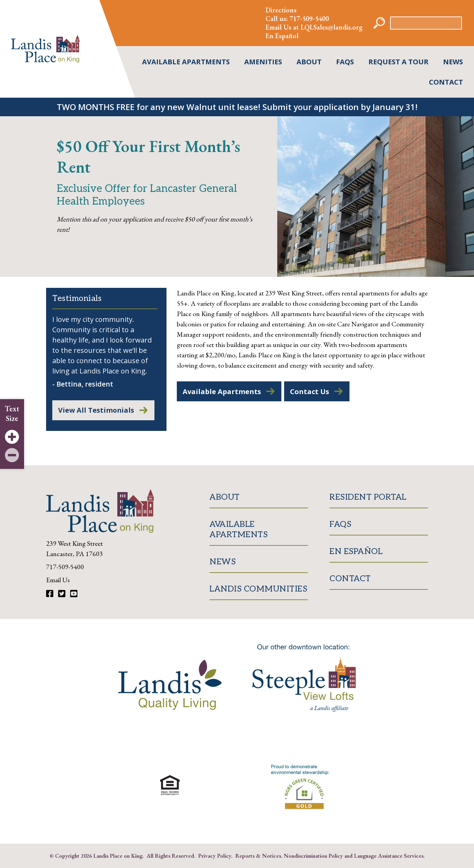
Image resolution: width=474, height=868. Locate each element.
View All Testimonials (96, 410)
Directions (281, 10)
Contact (446, 82)
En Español (282, 36)
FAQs (345, 62)
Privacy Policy (215, 856)
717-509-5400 (309, 19)
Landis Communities (258, 589)
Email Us (58, 580)
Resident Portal (368, 497)
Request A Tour (398, 62)
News (453, 62)
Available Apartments (186, 62)
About (309, 62)
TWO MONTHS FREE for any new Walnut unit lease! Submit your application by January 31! (237, 107)
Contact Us (310, 392)
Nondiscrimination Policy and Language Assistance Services (354, 856)
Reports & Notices (258, 856)
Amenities (263, 62)
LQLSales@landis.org (332, 27)
